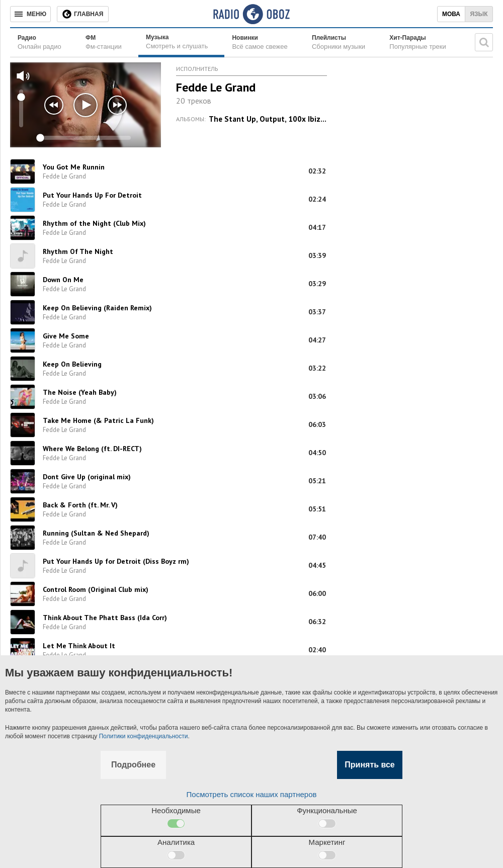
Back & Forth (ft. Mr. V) (80, 505)
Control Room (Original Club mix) (96, 589)
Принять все (369, 765)
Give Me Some (66, 336)
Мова (451, 14)
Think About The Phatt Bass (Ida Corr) (105, 618)
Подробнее (133, 765)
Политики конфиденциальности (144, 736)
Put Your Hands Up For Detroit (92, 195)
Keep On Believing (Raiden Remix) (97, 308)
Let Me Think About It (79, 646)
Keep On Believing (72, 364)
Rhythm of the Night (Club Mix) (94, 223)
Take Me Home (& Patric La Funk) (98, 420)
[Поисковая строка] (484, 42)
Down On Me (63, 280)
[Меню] (30, 14)
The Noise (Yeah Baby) (80, 392)
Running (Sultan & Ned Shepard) (96, 533)
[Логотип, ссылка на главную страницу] (251, 14)
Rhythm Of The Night (78, 251)
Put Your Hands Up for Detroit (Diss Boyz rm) (116, 561)
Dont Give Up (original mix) (87, 477)
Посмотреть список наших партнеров (252, 794)
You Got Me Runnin (74, 167)
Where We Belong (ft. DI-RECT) (92, 449)
